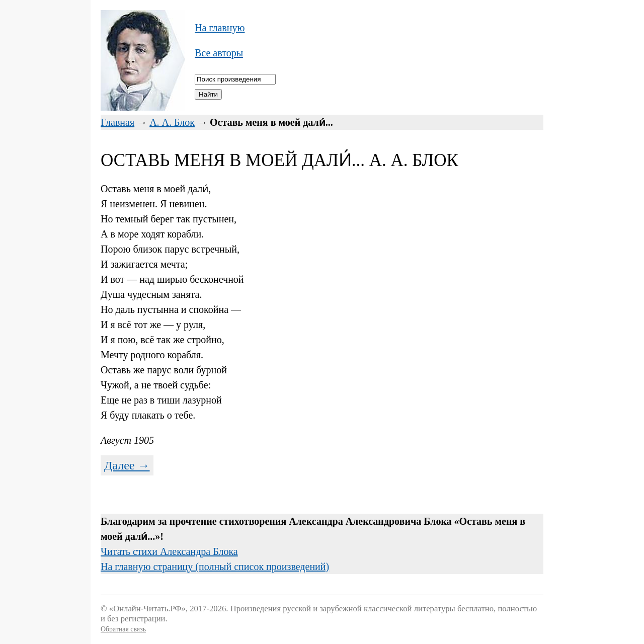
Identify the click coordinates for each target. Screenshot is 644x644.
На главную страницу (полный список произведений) (215, 567)
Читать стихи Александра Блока (169, 551)
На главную (220, 28)
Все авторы (219, 53)
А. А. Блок (172, 122)
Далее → (127, 465)
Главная (117, 122)
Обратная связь (123, 629)
